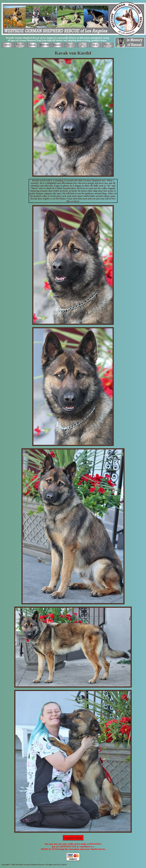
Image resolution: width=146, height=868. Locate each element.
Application (73, 838)
